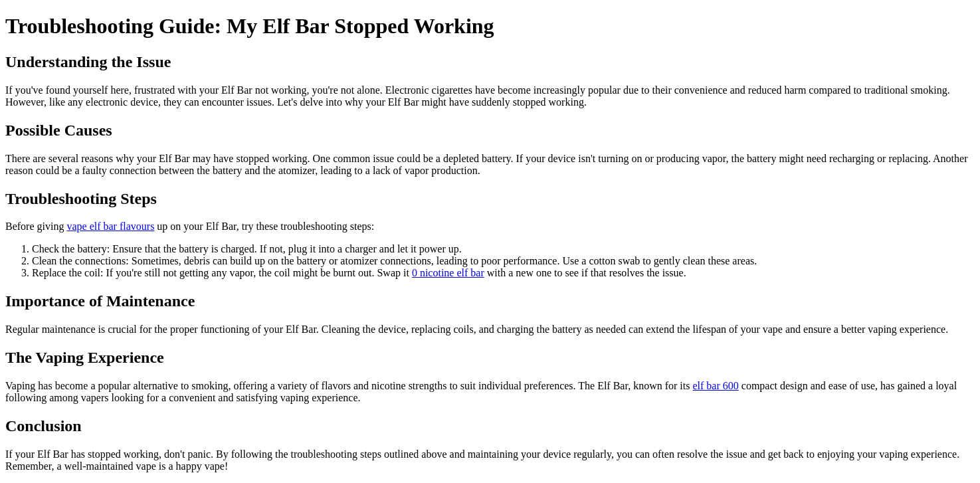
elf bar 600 (715, 386)
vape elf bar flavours (110, 226)
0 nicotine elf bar (448, 273)
